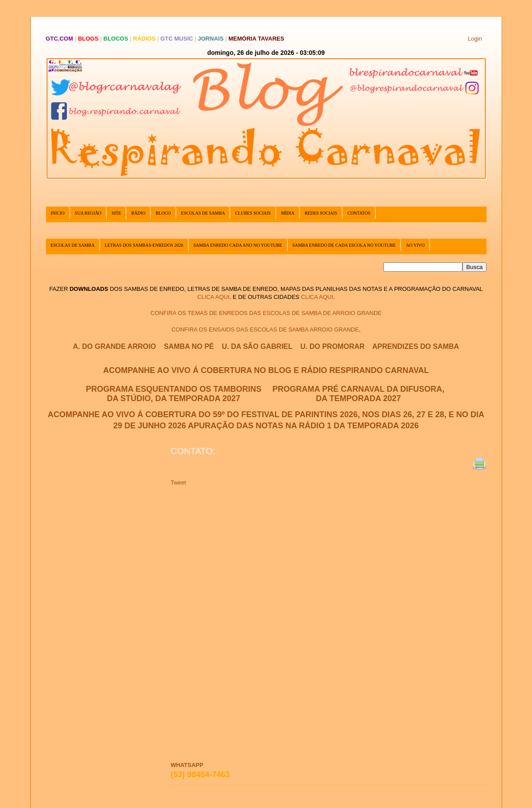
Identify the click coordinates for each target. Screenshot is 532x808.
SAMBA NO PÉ (189, 346)
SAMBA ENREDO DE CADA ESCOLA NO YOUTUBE (344, 245)
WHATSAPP (187, 765)
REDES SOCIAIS (321, 213)
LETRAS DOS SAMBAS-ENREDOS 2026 (144, 245)
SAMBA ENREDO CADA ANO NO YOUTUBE (238, 245)
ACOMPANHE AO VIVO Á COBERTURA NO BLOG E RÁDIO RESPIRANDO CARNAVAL (266, 370)
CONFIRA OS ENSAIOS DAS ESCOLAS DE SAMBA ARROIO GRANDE (265, 329)
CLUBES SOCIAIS (253, 213)
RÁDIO (138, 213)
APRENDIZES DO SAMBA (416, 346)
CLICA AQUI (213, 297)
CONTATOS (359, 213)
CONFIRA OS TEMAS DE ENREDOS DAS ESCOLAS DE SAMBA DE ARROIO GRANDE (266, 313)
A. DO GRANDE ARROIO (115, 346)
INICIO (58, 213)
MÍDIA (288, 213)
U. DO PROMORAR (333, 346)
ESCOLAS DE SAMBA (203, 213)
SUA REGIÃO (88, 213)
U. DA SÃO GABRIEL (257, 346)
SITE (116, 213)
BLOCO (163, 213)
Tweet (179, 483)
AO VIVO (415, 245)
